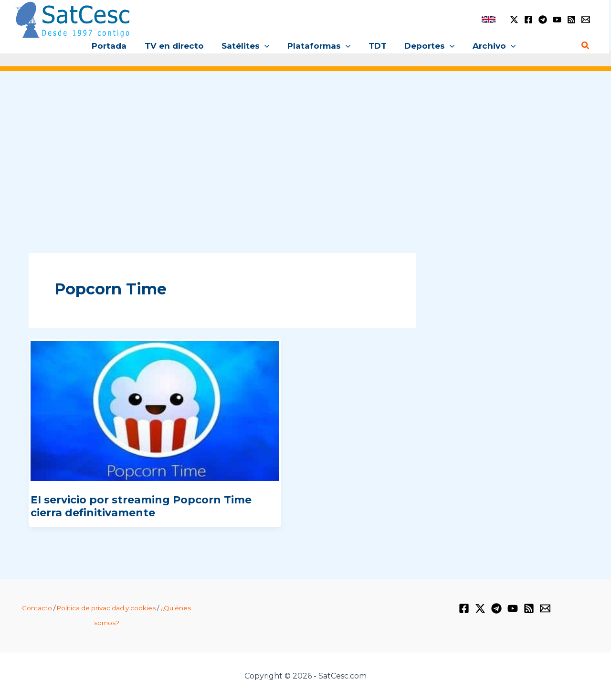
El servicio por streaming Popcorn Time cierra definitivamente (141, 506)
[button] (266, 46)
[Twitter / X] (514, 20)
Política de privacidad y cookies (106, 608)
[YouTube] (557, 20)
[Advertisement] (305, 152)
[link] (489, 19)
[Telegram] (543, 20)
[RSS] (571, 20)
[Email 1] (586, 20)
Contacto (37, 608)
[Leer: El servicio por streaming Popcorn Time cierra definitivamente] (155, 411)
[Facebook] (528, 20)
